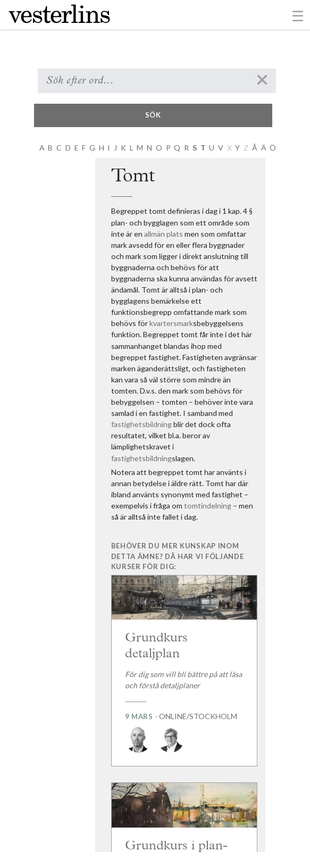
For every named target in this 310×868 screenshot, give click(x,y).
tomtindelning (208, 506)
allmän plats (164, 234)
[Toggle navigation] (298, 15)
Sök (153, 115)
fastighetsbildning (141, 424)
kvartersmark (171, 323)
